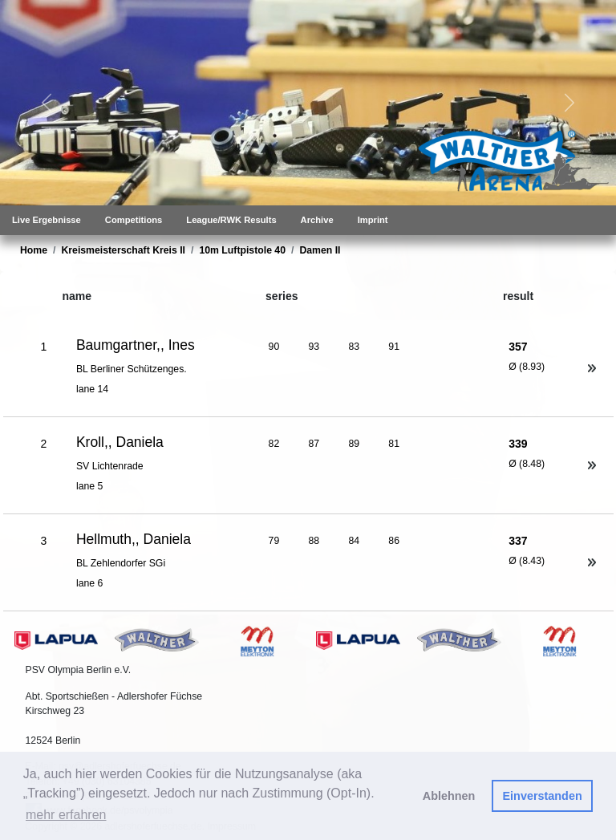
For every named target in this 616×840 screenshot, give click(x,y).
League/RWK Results (231, 220)
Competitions (134, 220)
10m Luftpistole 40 (242, 250)
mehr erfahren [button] (66, 815)
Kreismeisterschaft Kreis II (123, 250)
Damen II (320, 250)
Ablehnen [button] (449, 796)
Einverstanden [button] (543, 796)
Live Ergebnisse (47, 220)
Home (34, 250)
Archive (317, 220)
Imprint (373, 220)
